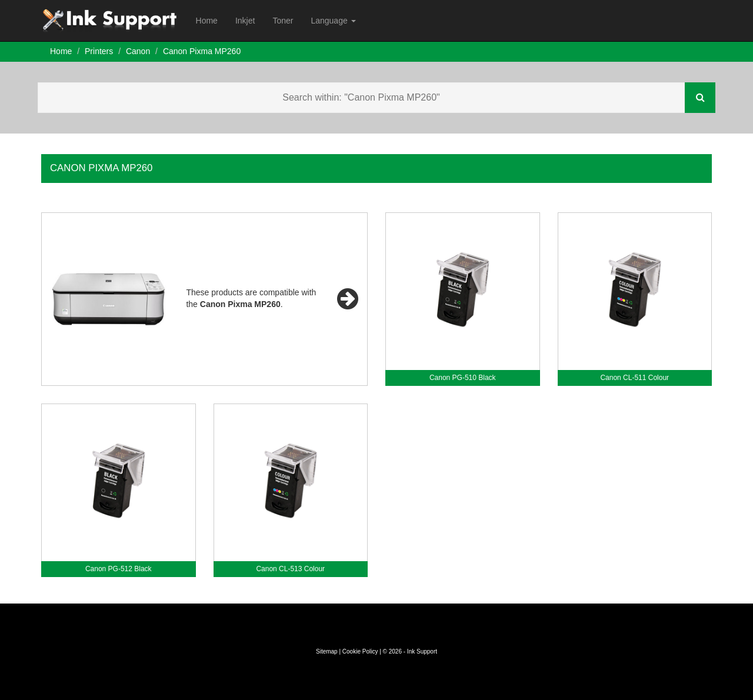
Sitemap (327, 651)
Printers (99, 51)
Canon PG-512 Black (119, 569)
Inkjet (245, 21)
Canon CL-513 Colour (290, 569)
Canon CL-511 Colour (634, 378)
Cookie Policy (360, 651)
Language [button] (333, 21)
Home (207, 21)
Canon (138, 51)
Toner (283, 21)
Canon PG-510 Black (463, 378)
